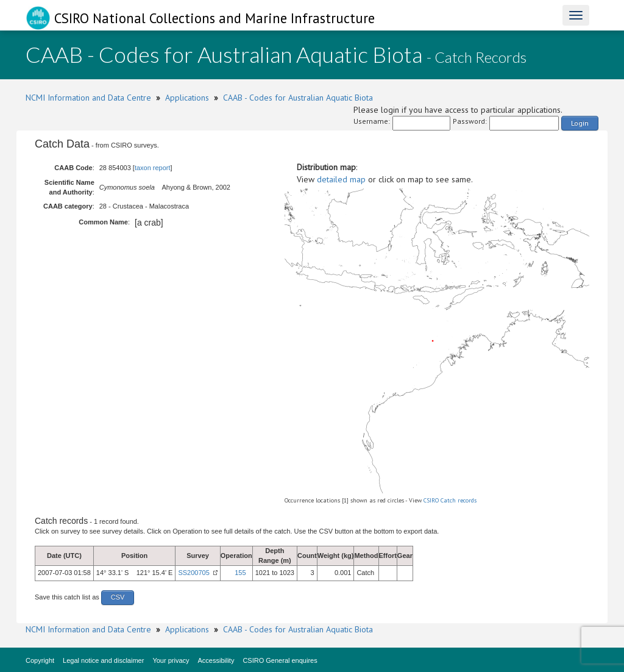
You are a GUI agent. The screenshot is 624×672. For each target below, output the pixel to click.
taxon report (153, 168)
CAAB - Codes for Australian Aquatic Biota (298, 98)
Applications (187, 98)
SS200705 (193, 573)
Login (580, 123)
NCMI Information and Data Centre (88, 98)
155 (240, 573)
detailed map (341, 179)
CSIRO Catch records (450, 500)
